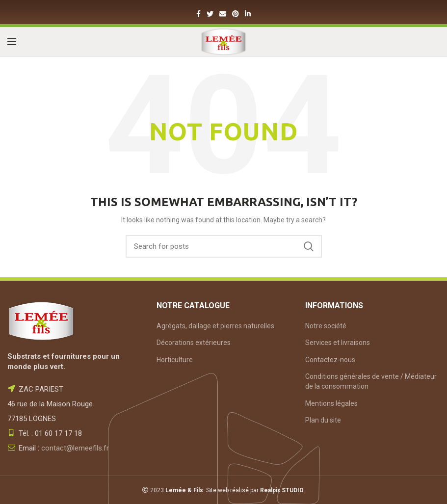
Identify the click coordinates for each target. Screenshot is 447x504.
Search (309, 246)
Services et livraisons (338, 343)
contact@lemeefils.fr (75, 448)
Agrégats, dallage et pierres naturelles (215, 326)
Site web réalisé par (255, 490)
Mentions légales (331, 403)
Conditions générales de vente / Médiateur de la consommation (371, 381)
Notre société (326, 326)
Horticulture (175, 360)
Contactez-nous (330, 360)
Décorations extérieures (194, 343)
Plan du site (323, 420)
